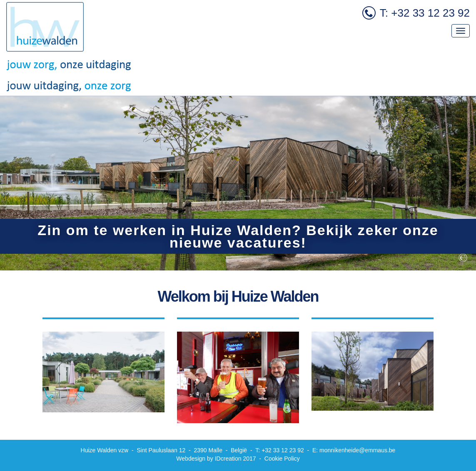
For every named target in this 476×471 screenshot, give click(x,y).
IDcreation (209, 459)
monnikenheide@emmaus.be (357, 450)
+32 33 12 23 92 (283, 450)
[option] (238, 183)
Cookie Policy (282, 459)
